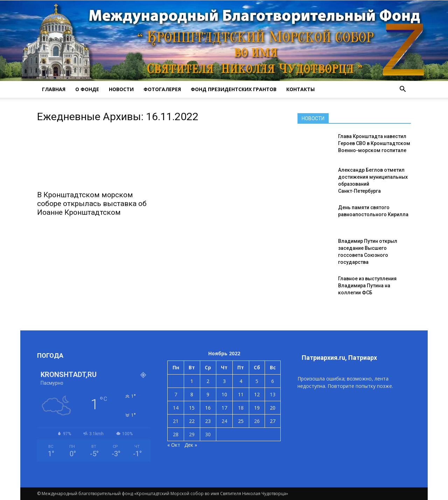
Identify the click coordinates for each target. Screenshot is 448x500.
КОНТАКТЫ (300, 89)
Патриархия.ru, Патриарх (339, 358)
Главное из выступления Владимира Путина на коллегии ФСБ (367, 286)
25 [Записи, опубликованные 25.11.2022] (241, 421)
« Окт (174, 445)
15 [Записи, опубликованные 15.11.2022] (192, 408)
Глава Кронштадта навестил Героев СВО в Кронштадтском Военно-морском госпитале (374, 143)
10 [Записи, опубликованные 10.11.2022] (224, 394)
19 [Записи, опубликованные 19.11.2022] (257, 408)
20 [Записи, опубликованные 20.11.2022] (273, 408)
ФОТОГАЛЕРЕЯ (162, 89)
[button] (402, 89)
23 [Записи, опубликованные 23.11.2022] (208, 421)
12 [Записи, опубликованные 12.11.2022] (257, 394)
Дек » (191, 445)
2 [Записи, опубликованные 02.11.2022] (208, 381)
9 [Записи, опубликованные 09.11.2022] (208, 394)
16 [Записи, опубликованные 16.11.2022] (208, 408)
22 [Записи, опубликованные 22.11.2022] (192, 421)
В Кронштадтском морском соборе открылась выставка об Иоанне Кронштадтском (92, 204)
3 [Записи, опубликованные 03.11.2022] (224, 381)
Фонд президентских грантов (234, 89)
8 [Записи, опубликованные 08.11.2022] (192, 394)
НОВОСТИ (121, 89)
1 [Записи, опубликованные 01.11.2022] (192, 381)
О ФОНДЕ (87, 89)
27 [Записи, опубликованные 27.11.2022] (273, 421)
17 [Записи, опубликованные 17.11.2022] (224, 408)
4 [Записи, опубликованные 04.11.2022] (241, 381)
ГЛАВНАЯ (54, 89)
